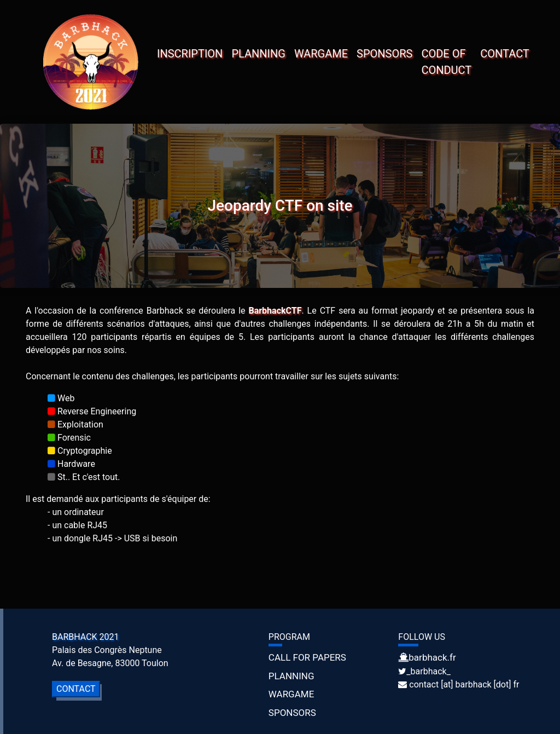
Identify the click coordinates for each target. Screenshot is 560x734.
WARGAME (321, 54)
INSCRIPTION (190, 54)
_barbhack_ (428, 671)
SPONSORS (384, 54)
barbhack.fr (432, 657)
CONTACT (505, 54)
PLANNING (258, 54)
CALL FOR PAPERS (307, 657)
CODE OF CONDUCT (446, 62)
